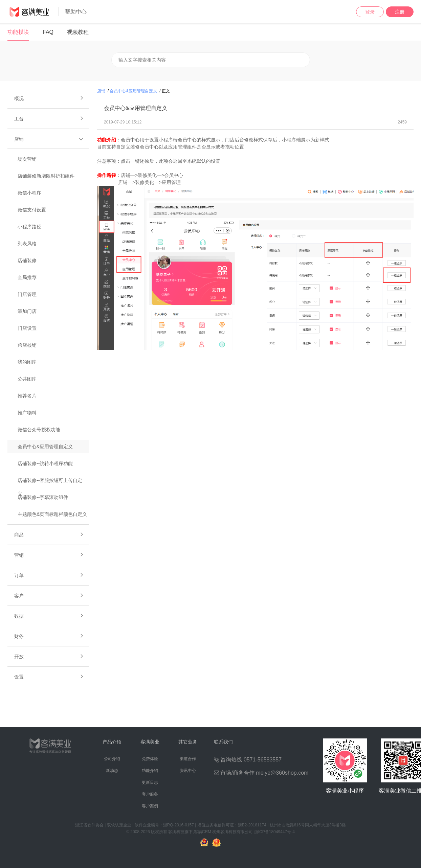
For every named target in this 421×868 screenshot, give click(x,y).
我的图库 (27, 362)
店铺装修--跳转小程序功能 (45, 463)
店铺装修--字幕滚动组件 (43, 497)
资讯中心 (188, 771)
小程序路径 (29, 227)
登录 (370, 12)
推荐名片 (27, 396)
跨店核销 (27, 345)
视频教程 (78, 32)
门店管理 (27, 294)
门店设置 (27, 328)
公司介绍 (112, 759)
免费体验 (150, 759)
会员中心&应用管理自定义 (45, 447)
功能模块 (18, 32)
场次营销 (27, 159)
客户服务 (150, 794)
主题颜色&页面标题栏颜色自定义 (52, 514)
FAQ (48, 32)
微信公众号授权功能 (39, 430)
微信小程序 (29, 193)
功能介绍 (150, 771)
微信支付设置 (32, 210)
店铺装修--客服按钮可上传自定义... (50, 482)
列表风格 (27, 244)
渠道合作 (188, 759)
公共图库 (27, 379)
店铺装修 (27, 260)
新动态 (112, 771)
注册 (400, 12)
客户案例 (150, 806)
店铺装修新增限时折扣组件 (46, 176)
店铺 (102, 91)
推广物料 (27, 413)
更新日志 (150, 782)
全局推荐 (27, 277)
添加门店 (27, 311)
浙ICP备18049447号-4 (274, 832)
